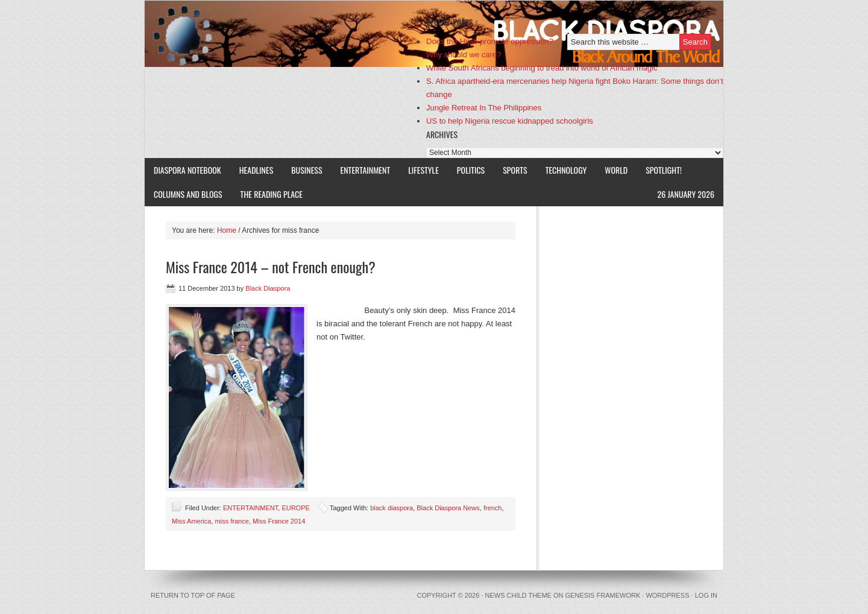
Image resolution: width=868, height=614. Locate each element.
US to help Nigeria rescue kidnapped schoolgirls (510, 121)
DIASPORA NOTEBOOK (187, 170)
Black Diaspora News (448, 508)
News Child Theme (518, 595)
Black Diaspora (285, 34)
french (493, 508)
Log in (706, 595)
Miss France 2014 (279, 521)
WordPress (667, 595)
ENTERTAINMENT (366, 170)
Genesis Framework (603, 595)
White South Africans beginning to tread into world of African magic (542, 68)
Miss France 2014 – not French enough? (271, 267)
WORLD (612, 170)
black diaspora (392, 508)
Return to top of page (193, 595)
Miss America (191, 521)
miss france (232, 521)
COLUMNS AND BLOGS (188, 194)
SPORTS (515, 170)
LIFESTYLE (419, 170)
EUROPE (295, 508)
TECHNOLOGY (566, 170)
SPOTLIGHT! (659, 170)
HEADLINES (256, 170)
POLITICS (471, 170)
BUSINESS (307, 170)
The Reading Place (272, 194)
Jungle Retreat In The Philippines (484, 108)
